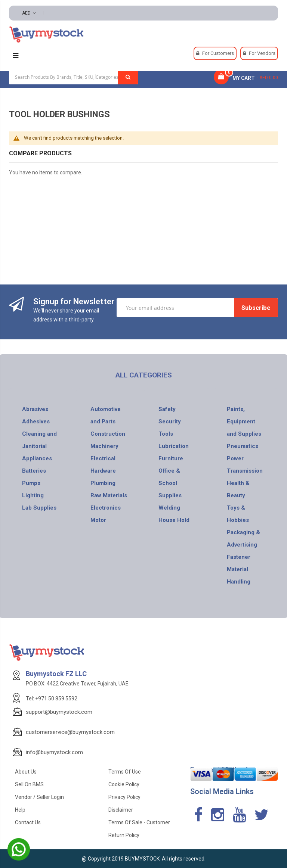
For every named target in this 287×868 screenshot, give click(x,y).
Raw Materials (109, 495)
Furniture (171, 458)
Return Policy (124, 835)
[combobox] (73, 77)
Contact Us (28, 822)
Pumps (31, 483)
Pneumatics (243, 446)
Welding (169, 508)
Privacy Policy (124, 797)
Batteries (34, 471)
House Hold (174, 520)
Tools (166, 434)
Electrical (103, 458)
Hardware (103, 471)
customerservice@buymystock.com (70, 732)
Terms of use (125, 772)
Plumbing (103, 483)
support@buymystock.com (59, 712)
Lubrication (174, 446)
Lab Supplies (39, 508)
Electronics (106, 508)
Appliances (37, 458)
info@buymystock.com (54, 752)
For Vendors (262, 53)
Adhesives (36, 421)
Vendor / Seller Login (39, 797)
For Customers (218, 53)
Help (20, 810)
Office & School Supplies (170, 483)
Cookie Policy (124, 784)
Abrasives (35, 409)
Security (170, 421)
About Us (26, 772)
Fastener (239, 557)
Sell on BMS (29, 784)
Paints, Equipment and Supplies (244, 421)
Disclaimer (121, 810)
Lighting (33, 495)
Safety (167, 409)
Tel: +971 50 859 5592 (52, 699)
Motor (98, 520)
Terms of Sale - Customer (139, 822)
